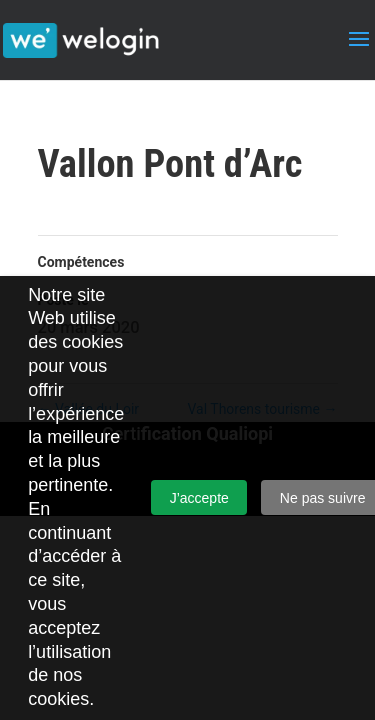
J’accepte (199, 498)
